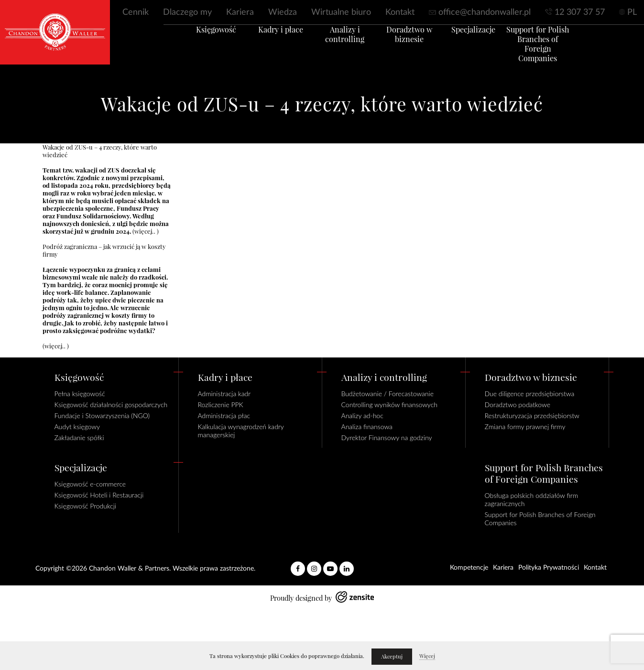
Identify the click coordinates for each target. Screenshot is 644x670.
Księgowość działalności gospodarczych (111, 405)
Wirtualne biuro (341, 12)
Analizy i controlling (341, 42)
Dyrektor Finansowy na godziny (387, 438)
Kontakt (400, 12)
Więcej (427, 656)
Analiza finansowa (367, 427)
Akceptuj (392, 657)
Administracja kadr (224, 394)
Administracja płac (224, 416)
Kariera (240, 12)
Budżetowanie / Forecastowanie (388, 394)
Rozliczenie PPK (221, 405)
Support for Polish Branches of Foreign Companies (560, 51)
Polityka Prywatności (549, 568)
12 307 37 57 (580, 12)
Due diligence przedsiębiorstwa (530, 394)
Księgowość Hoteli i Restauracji (99, 495)
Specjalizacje (487, 42)
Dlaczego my (187, 12)
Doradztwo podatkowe (518, 405)
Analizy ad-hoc (362, 416)
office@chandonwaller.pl (485, 12)
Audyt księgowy (77, 427)
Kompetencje (469, 568)
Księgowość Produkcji (86, 506)
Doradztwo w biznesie (414, 46)
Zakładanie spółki (79, 438)
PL (632, 12)
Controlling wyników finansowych (390, 405)
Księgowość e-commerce (90, 484)
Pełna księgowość (80, 394)
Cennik (136, 12)
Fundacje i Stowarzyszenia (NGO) (102, 416)
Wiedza (283, 12)
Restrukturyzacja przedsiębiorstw (532, 416)
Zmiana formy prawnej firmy (525, 427)
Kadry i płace (267, 42)
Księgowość (194, 42)
